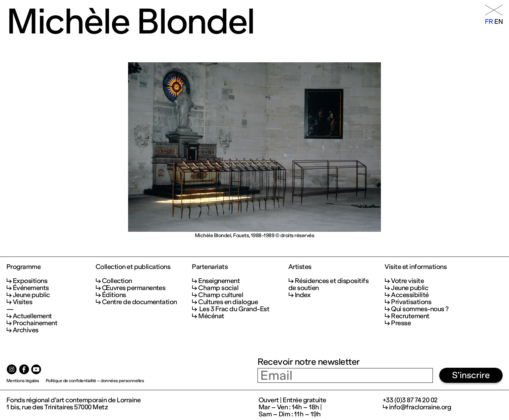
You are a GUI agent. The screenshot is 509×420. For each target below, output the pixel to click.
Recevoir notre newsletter (308, 362)
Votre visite (407, 281)
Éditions (114, 295)
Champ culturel (221, 295)
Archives (26, 330)
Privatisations (411, 302)
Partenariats (210, 267)
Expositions (30, 281)
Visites (22, 302)
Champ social (218, 288)
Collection (117, 281)
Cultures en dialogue (228, 302)
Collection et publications (133, 267)
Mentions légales (23, 381)
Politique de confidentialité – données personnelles (95, 381)
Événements (31, 288)
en (498, 22)
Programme (23, 267)
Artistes (300, 267)
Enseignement (219, 281)
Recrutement (410, 316)
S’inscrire (471, 375)
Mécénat (211, 316)
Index (303, 295)
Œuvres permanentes (134, 288)
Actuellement (32, 316)
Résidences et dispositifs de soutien (328, 284)
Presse (401, 323)
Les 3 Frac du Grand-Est (234, 309)
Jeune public (31, 295)
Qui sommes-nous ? (420, 309)
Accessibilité (410, 295)
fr (489, 22)
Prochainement (35, 323)
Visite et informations (416, 267)
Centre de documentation (139, 302)
